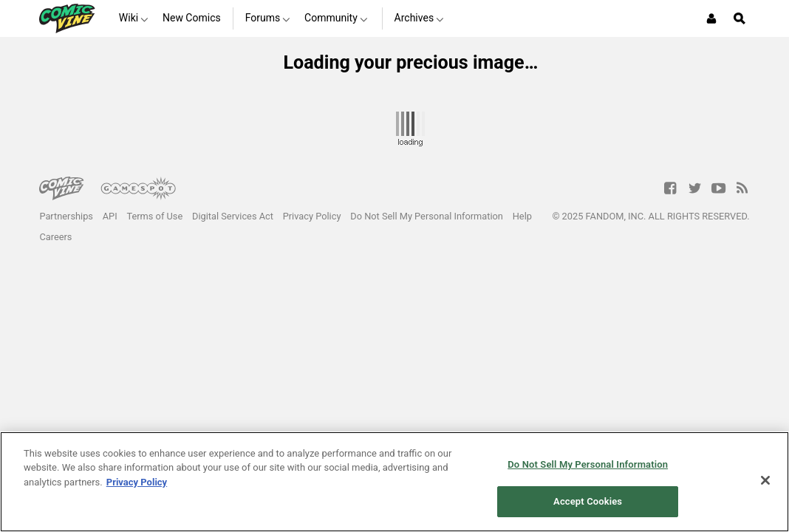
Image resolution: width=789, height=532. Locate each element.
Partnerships (66, 216)
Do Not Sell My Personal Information (427, 216)
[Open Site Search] (740, 18)
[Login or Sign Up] (711, 18)
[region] (394, 482)
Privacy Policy (312, 216)
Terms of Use (154, 216)
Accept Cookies (588, 501)
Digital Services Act (233, 216)
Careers (55, 237)
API (110, 216)
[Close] (765, 480)
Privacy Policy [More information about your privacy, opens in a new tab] (137, 482)
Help (522, 216)
